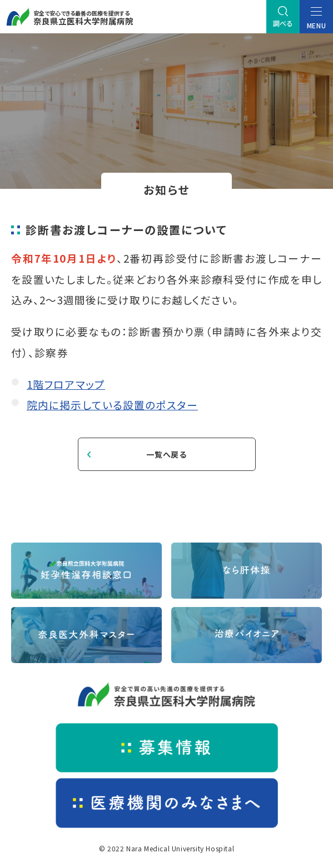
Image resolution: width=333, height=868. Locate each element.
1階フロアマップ (66, 384)
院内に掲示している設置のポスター (112, 405)
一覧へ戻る (166, 454)
